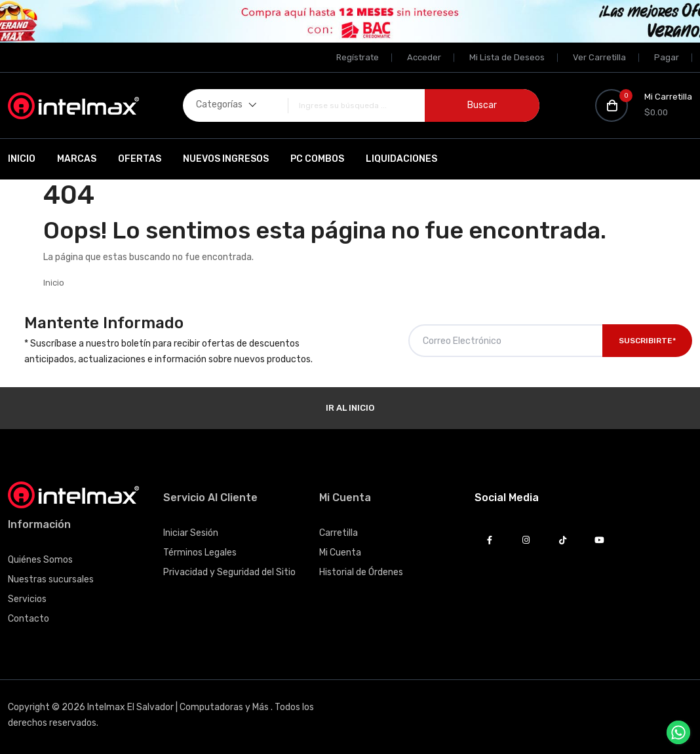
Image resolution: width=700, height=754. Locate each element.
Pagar (667, 57)
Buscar (482, 105)
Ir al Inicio (350, 408)
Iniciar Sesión (191, 533)
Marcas (77, 159)
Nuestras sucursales (51, 579)
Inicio (22, 159)
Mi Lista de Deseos (507, 57)
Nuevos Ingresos (226, 159)
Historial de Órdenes (361, 572)
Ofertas (140, 159)
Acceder (424, 57)
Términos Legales (200, 553)
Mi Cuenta (340, 553)
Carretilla (339, 533)
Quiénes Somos (40, 560)
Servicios (27, 599)
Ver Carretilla (599, 57)
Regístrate (358, 57)
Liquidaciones (401, 159)
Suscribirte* (647, 341)
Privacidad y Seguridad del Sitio (229, 572)
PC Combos (317, 159)
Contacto (29, 619)
